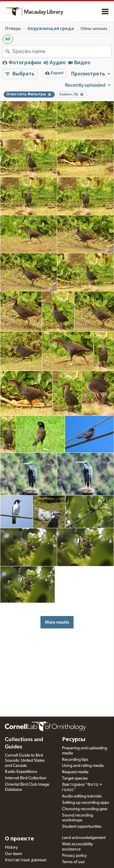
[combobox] (62, 51)
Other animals (94, 29)
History (11, 847)
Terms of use (73, 862)
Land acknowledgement (84, 838)
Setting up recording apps (86, 803)
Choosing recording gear (85, 809)
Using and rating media (83, 766)
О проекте (19, 839)
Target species (75, 778)
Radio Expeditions (21, 772)
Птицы (13, 29)
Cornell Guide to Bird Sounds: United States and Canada (25, 760)
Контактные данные (26, 860)
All (8, 39)
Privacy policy (74, 856)
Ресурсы (74, 740)
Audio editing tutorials (82, 796)
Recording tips (75, 760)
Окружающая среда (51, 29)
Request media (75, 772)
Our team (13, 854)
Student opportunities (82, 827)
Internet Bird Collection (26, 778)
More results (57, 622)
